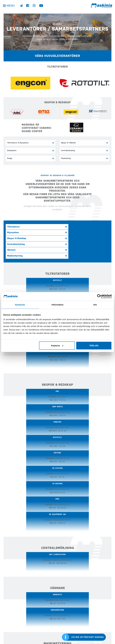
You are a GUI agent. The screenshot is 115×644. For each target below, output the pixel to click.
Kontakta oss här (15, 584)
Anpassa (57, 345)
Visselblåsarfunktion (13, 632)
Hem (34, 607)
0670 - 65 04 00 (59, 265)
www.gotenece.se (62, 357)
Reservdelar (39, 523)
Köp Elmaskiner (38, 623)
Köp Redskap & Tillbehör (42, 627)
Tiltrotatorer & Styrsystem (18, 143)
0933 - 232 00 (25, 265)
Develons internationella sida (100, 612)
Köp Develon (37, 611)
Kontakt (62, 623)
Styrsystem (47, 226)
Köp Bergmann (38, 619)
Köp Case (36, 615)
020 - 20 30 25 (77, 503)
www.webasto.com (44, 456)
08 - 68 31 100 (77, 460)
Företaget (63, 619)
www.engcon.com (62, 262)
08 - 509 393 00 (59, 419)
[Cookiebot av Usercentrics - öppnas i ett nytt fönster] (99, 296)
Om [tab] (95, 305)
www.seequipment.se (96, 373)
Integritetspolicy (11, 628)
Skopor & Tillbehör (69, 143)
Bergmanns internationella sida (100, 632)
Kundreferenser (66, 615)
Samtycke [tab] (20, 305)
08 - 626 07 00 (94, 265)
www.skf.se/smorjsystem (57, 416)
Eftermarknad (38, 631)
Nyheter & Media (66, 611)
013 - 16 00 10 (94, 376)
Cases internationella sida (100, 622)
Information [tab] (57, 305)
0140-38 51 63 (25, 376)
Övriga (10, 158)
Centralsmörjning (68, 150)
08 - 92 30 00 (42, 460)
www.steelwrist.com (96, 262)
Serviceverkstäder (17, 523)
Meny (11, 7)
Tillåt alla (94, 345)
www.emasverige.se (62, 373)
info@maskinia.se (11, 607)
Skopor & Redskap (86, 226)
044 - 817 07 (94, 361)
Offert (62, 627)
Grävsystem (12, 150)
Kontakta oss (9, 636)
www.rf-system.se (96, 357)
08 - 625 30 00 (42, 503)
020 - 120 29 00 (59, 376)
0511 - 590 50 (59, 361)
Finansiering (66, 158)
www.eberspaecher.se (79, 456)
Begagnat (63, 607)
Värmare (46, 232)
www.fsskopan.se (27, 373)
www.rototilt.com (27, 262)
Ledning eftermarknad (96, 523)
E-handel (36, 635)
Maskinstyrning (84, 232)
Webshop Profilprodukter (70, 631)
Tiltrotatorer (13, 226)
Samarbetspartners (69, 523)
